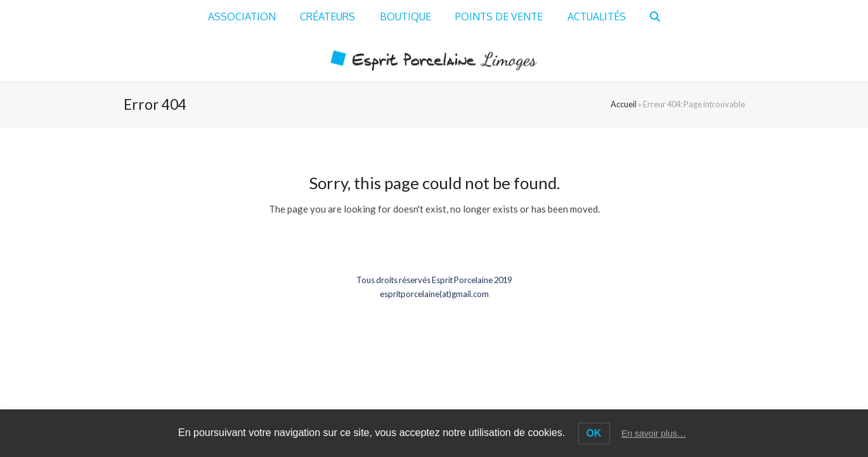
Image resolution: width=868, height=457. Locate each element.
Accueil (624, 104)
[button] (656, 17)
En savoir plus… (654, 434)
